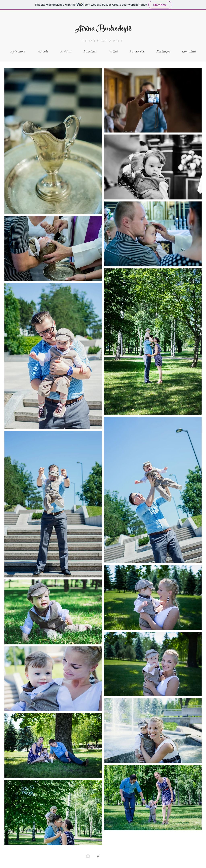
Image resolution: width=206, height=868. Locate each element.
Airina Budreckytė (103, 29)
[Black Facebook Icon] (98, 856)
